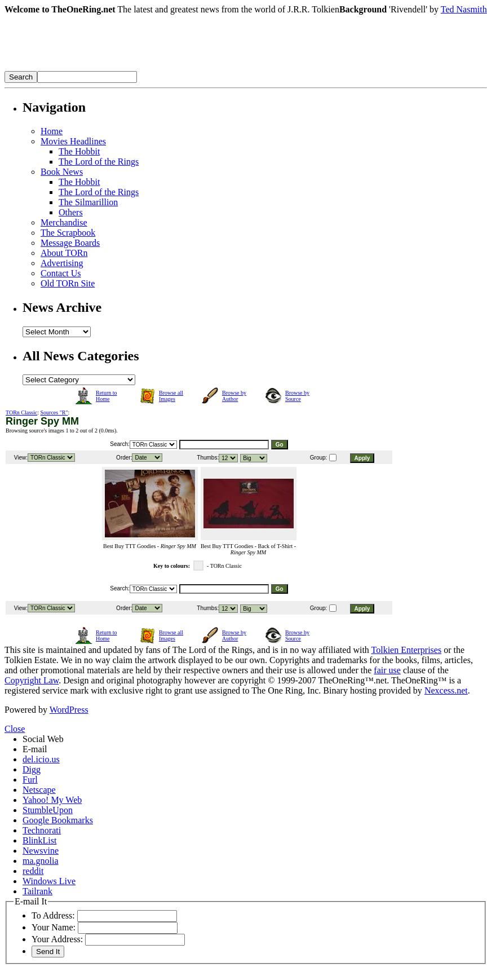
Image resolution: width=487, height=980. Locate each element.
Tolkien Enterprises (407, 650)
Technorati (42, 830)
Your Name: (54, 927)
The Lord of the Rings (99, 162)
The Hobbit (79, 151)
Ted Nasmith (464, 9)
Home (52, 131)
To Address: (53, 915)
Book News (62, 172)
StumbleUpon (48, 810)
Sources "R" (54, 412)
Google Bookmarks (58, 820)
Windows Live (49, 881)
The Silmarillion (88, 202)
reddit (33, 871)
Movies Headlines (73, 141)
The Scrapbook (68, 233)
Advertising (62, 263)
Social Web (43, 739)
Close (15, 729)
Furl (30, 780)
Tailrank (37, 891)
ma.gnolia (41, 861)
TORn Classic (21, 412)
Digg (32, 769)
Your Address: (57, 939)
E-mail (35, 749)
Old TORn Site (68, 283)
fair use (387, 670)
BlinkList (39, 840)
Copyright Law (32, 680)
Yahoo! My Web (52, 800)
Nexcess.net (446, 690)
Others (71, 212)
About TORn (64, 253)
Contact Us (61, 273)
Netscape (39, 790)
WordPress (69, 710)
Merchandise (64, 222)
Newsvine (41, 851)
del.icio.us (41, 759)
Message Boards (70, 243)
